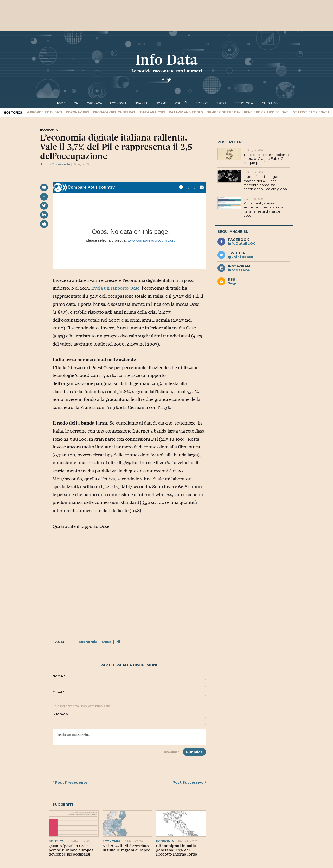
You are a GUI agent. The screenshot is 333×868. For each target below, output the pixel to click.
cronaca (94, 103)
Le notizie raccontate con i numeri (167, 71)
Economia (88, 642)
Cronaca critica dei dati (115, 112)
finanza (141, 103)
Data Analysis (153, 112)
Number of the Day (223, 112)
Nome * (59, 676)
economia (118, 103)
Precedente (70, 782)
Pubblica (194, 752)
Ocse (107, 642)
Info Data (166, 60)
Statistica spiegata (311, 112)
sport (221, 103)
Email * (58, 692)
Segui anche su (233, 231)
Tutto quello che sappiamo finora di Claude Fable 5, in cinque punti (266, 159)
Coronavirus (78, 112)
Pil (118, 642)
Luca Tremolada (55, 164)
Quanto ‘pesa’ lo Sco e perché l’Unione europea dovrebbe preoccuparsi (71, 850)
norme (161, 103)
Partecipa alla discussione (129, 665)
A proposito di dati (45, 112)
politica (56, 841)
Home (61, 103)
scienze (202, 103)
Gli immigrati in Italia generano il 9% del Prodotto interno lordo (177, 850)
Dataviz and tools (186, 112)
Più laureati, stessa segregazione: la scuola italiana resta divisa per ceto (263, 209)
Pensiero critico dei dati (267, 112)
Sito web (60, 714)
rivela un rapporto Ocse (115, 288)
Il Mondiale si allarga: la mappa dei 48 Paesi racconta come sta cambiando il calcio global (266, 183)
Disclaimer (171, 752)
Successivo (189, 782)
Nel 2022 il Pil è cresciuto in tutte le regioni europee (126, 848)
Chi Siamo (270, 103)
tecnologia (244, 103)
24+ (77, 103)
